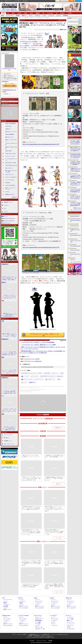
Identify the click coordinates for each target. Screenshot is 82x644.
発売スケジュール (24, 606)
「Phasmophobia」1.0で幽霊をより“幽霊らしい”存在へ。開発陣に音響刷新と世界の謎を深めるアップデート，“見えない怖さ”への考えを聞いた (54, 586)
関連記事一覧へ (63, 340)
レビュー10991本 (6, 10)
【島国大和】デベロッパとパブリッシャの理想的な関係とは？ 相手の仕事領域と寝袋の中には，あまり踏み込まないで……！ (9, 315)
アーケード (68, 616)
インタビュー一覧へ (58, 592)
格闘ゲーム (69, 620)
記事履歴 (71, 1)
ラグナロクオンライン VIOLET (9, 69)
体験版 (5, 603)
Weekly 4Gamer (8, 126)
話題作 (2, 15)
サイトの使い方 (18, 1)
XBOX (13, 13)
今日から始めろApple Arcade (11, 165)
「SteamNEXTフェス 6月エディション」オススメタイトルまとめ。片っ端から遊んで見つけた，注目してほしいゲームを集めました (9, 297)
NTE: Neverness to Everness (76, 236)
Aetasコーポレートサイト (9, 444)
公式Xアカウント (8, 1)
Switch (25, 13)
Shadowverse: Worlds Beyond (76, 221)
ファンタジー (35, 376)
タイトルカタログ (24, 608)
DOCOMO (48, 373)
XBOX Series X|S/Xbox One (9, 218)
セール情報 (38, 622)
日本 (59, 379)
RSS (2, 1)
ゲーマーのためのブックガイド (11, 160)
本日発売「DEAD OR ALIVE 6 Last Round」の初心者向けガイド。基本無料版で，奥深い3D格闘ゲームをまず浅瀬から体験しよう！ (10, 278)
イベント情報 (70, 619)
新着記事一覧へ (58, 428)
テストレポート (55, 619)
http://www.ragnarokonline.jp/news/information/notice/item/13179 (41, 144)
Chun (33, 383)
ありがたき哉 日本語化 (10, 185)
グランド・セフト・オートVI (75, 241)
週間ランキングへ (78, 208)
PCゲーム (6, 216)
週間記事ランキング (8, 202)
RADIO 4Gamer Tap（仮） (11, 154)
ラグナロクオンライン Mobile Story (32, 361)
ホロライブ (73, 259)
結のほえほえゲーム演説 (11, 163)
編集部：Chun (63, 29)
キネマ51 (7, 192)
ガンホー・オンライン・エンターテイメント (33, 379)
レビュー (31, 15)
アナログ (62, 13)
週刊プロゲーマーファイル (11, 132)
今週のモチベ (8, 129)
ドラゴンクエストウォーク (75, 255)
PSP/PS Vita (69, 598)
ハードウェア (50, 13)
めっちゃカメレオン (75, 226)
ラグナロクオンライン (28, 37)
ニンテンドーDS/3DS (23, 616)
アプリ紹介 (38, 624)
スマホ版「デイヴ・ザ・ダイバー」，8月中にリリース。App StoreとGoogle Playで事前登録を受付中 (75, 197)
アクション (56, 373)
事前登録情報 (38, 620)
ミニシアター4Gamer (10, 180)
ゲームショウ (51, 15)
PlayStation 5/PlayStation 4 (9, 221)
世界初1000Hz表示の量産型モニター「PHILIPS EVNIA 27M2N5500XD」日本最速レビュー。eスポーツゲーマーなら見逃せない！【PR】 (54, 532)
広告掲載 (50, 641)
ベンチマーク (54, 625)
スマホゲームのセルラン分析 (11, 144)
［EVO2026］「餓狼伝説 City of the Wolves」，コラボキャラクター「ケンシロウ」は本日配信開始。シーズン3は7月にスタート (76, 184)
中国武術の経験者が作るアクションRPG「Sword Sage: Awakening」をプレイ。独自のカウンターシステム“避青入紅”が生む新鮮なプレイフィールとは (31, 532)
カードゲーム (70, 622)
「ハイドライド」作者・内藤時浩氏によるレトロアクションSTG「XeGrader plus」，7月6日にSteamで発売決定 (76, 177)
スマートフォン (38, 616)
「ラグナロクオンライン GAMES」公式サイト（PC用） (44, 335)
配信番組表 (66, 15)
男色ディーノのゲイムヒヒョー (11, 140)
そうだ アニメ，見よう (10, 156)
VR (43, 13)
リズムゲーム (70, 625)
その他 (68, 627)
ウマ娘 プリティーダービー (75, 230)
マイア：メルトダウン (75, 250)
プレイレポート (39, 601)
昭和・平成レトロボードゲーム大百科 (11, 171)
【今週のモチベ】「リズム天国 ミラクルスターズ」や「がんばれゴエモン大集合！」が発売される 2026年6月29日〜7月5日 (31, 479)
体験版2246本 (14, 10)
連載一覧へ (15, 197)
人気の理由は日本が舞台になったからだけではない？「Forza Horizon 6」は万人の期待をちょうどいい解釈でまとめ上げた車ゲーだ (31, 508)
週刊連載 (18, 15)
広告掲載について (8, 441)
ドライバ (6, 211)
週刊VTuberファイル (10, 137)
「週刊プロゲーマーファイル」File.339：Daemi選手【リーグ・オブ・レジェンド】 (30, 456)
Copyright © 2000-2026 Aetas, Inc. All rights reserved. (41, 642)
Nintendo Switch (7, 223)
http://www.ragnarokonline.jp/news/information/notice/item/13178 (41, 247)
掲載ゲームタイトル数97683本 (9, 9)
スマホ (31, 13)
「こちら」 (49, 636)
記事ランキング (7, 609)
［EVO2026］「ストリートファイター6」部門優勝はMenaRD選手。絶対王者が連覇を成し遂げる (76, 204)
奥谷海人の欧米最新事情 (11, 123)
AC (57, 13)
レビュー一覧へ (58, 538)
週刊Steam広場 (8, 151)
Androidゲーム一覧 (40, 629)
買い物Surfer (8, 183)
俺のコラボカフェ (9, 168)
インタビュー (37, 15)
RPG (62, 373)
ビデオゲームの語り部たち (11, 177)
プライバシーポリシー (9, 435)
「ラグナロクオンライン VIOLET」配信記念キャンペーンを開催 (38, 345)
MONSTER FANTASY (75, 216)
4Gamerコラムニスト (10, 174)
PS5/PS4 (19, 13)
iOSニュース (38, 617)
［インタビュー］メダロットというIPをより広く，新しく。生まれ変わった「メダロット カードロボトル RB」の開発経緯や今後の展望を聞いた (9, 410)
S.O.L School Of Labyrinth (75, 246)
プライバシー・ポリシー (41, 641)
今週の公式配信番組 (10, 134)
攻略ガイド (24, 15)
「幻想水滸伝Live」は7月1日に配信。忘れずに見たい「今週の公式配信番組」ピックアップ (54, 457)
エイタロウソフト (51, 379)
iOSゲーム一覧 (39, 627)
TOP (4, 13)
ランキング (78, 1)
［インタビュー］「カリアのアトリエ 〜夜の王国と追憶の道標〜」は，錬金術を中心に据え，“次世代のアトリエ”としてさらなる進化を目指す (10, 392)
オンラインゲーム (10, 15)
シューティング (71, 624)
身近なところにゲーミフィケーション (11, 189)
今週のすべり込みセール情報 (11, 148)
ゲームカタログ (71, 629)
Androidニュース (39, 619)
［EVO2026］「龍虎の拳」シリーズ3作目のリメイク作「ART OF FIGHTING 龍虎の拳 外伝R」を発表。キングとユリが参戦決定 (75, 142)
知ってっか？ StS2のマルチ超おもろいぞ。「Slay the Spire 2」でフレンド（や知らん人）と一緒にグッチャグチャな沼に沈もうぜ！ (10, 372)
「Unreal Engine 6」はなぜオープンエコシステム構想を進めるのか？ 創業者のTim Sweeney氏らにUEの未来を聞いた (9, 428)
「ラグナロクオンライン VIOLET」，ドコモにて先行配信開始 (38, 342)
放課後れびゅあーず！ (10, 194)
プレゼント (59, 15)
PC (8, 13)
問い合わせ (25, 1)
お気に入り (65, 1)
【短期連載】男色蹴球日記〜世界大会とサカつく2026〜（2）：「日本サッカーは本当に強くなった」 (54, 479)
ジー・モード (7, 74)
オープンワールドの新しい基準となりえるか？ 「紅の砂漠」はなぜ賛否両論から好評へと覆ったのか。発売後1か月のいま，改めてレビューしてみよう (9, 353)
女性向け (38, 13)
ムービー (44, 15)
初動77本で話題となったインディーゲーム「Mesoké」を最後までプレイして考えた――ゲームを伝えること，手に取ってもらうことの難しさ (9, 335)
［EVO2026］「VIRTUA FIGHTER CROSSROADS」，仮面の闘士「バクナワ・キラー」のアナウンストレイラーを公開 (75, 163)
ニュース (6, 94)
